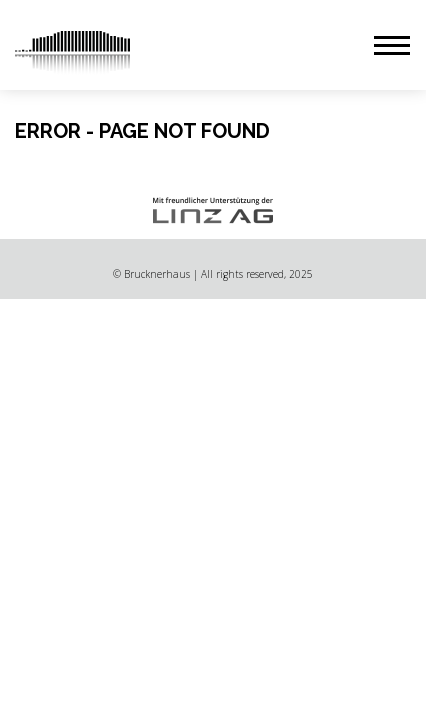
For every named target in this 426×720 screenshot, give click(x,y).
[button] (392, 45)
